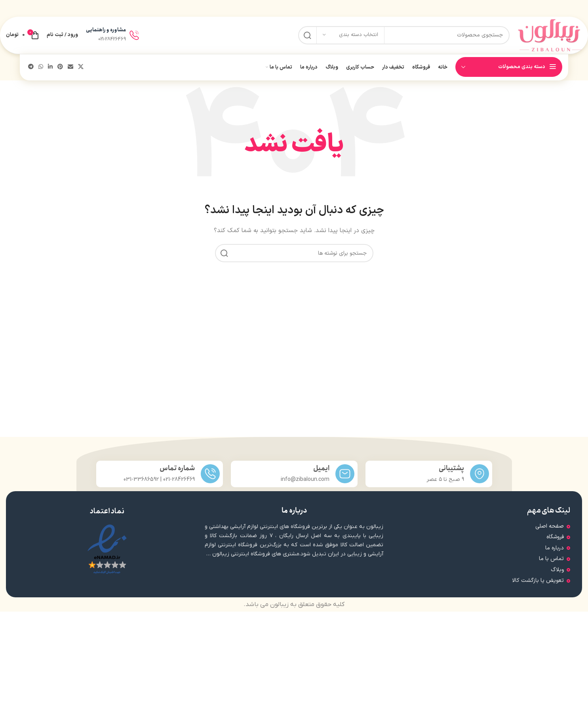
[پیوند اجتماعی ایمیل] (70, 71)
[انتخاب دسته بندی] (350, 37)
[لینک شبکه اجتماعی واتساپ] (41, 71)
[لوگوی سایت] (546, 37)
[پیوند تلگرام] (31, 71)
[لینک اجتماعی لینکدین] (50, 71)
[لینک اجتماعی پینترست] (60, 71)
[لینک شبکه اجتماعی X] (81, 71)
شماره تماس (177, 472)
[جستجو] (400, 37)
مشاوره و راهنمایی (106, 32)
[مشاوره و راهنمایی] (134, 37)
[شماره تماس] (210, 478)
